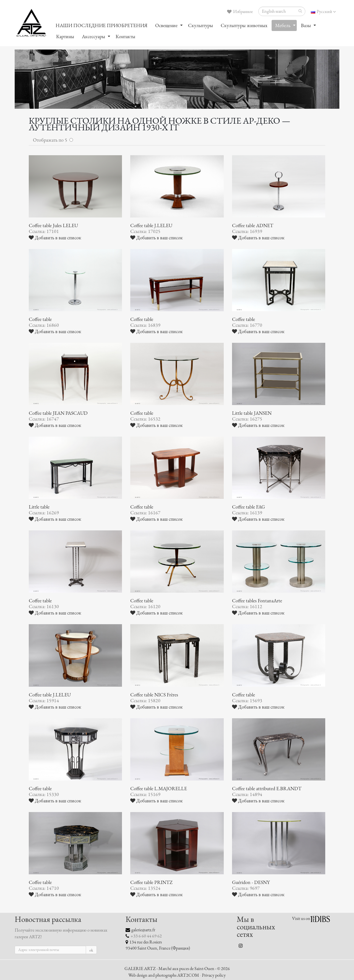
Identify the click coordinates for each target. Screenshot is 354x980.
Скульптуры (201, 25)
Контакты (125, 37)
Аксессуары (93, 37)
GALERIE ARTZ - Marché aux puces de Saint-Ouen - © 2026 (177, 969)
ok (91, 950)
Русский (323, 12)
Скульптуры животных (244, 25)
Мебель (283, 25)
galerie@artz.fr (143, 930)
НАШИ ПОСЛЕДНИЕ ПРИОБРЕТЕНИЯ (101, 25)
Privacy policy (214, 975)
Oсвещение (166, 25)
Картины (65, 37)
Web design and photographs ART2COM (164, 975)
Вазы (306, 25)
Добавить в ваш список (55, 238)
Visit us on (301, 919)
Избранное (240, 12)
